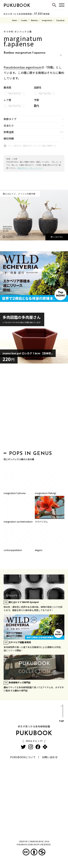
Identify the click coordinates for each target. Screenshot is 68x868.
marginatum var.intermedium (18, 522)
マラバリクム (41, 522)
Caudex (24, 20)
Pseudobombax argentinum (22, 67)
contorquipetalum (13, 550)
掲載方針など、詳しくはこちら (30, 168)
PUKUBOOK (17, 6)
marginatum (47, 20)
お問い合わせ (50, 757)
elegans (39, 550)
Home (14, 20)
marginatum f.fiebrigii (46, 493)
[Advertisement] (34, 408)
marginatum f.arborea (15, 493)
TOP (61, 714)
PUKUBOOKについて (23, 757)
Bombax (34, 20)
